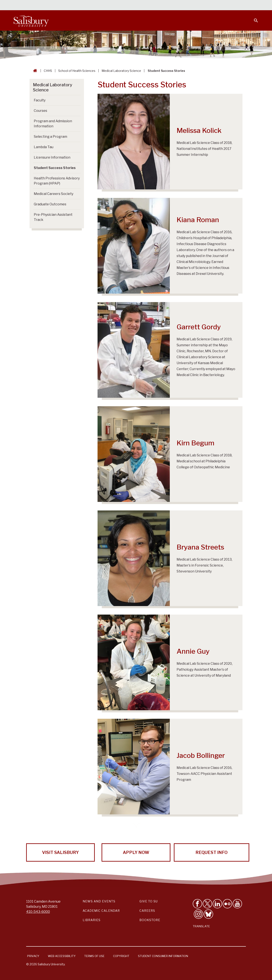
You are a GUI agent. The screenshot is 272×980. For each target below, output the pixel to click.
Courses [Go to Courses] (40, 111)
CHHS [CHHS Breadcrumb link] (48, 71)
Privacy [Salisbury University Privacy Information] (33, 956)
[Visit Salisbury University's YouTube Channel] (237, 904)
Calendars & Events (132, 6)
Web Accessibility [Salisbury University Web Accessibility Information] (62, 956)
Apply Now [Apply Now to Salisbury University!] (136, 852)
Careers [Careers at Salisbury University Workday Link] (147, 911)
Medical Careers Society (54, 194)
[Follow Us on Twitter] (207, 904)
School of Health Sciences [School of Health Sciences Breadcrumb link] (77, 71)
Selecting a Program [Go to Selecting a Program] (50, 137)
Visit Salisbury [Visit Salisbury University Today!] (60, 852)
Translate (201, 926)
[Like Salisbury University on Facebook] (197, 904)
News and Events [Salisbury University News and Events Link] (99, 901)
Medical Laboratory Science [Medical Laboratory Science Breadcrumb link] (121, 71)
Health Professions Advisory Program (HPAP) (57, 181)
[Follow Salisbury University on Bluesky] (208, 914)
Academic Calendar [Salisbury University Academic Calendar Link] (101, 911)
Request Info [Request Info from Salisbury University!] (212, 852)
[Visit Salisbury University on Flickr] (227, 904)
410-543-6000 (38, 912)
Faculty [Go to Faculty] (40, 100)
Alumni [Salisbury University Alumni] (229, 6)
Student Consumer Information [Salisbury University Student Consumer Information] (163, 956)
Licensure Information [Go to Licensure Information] (52, 157)
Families (211, 6)
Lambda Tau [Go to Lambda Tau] (44, 147)
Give (250, 5)
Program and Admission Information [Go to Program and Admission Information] (53, 124)
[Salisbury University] (31, 20)
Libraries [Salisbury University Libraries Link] (92, 920)
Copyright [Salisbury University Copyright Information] (121, 956)
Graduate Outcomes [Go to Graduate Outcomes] (50, 204)
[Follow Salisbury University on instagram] (198, 914)
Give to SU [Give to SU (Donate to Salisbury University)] (149, 901)
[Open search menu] (253, 18)
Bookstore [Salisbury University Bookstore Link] (150, 920)
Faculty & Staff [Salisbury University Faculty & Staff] (187, 6)
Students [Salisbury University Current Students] (161, 6)
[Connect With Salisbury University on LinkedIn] (217, 904)
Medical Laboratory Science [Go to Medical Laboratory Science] (53, 87)
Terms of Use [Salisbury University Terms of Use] (94, 956)
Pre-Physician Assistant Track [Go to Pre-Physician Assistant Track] (53, 217)
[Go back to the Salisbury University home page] (34, 71)
